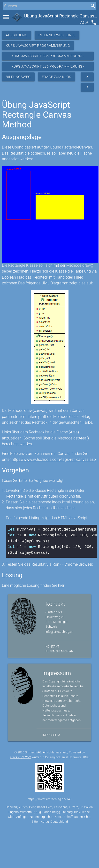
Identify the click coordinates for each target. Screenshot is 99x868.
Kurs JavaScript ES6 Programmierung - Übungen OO (48, 68)
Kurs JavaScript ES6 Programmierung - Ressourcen (48, 57)
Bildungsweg (18, 77)
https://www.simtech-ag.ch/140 (49, 799)
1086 (86, 757)
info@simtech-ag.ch (59, 632)
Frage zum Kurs (57, 77)
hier (61, 585)
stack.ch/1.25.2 (20, 757)
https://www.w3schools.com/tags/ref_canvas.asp (54, 459)
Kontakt (52, 646)
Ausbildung (17, 35)
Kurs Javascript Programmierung (38, 46)
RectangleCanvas (77, 147)
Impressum (51, 735)
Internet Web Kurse (57, 35)
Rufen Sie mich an (59, 651)
